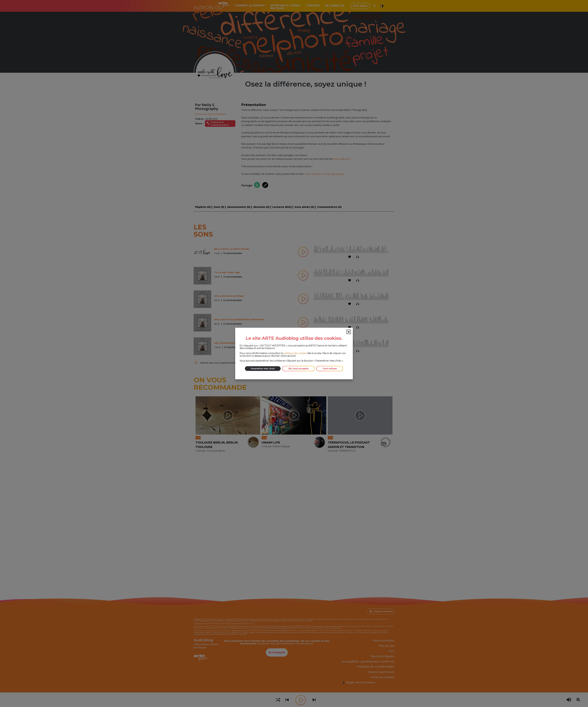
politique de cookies (295, 353)
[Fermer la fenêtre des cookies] (349, 332)
